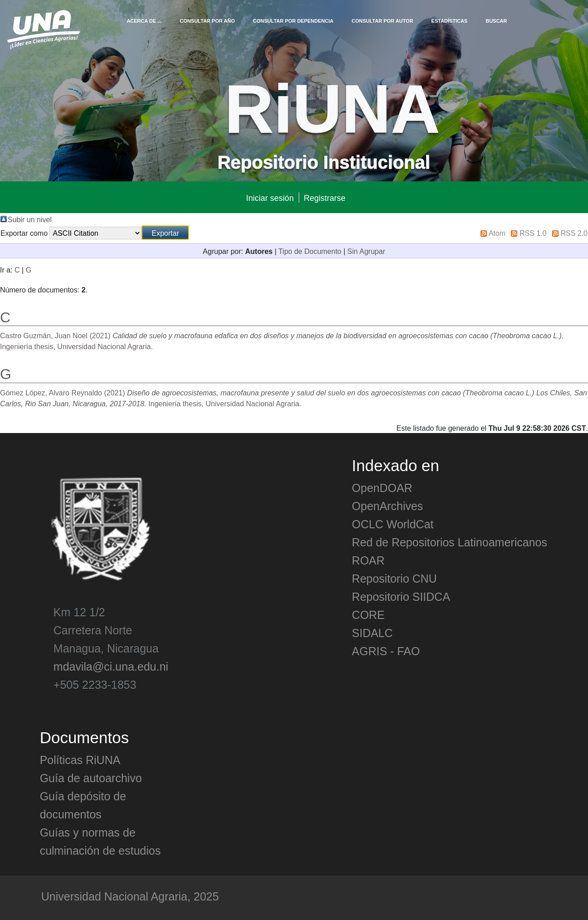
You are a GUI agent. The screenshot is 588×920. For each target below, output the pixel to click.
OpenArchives (387, 506)
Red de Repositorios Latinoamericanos (450, 542)
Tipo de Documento (310, 251)
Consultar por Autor (382, 20)
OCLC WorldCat (393, 524)
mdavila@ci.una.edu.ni (111, 666)
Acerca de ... (144, 20)
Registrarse (325, 197)
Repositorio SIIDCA (401, 596)
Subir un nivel (30, 219)
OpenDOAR (382, 487)
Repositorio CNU (394, 578)
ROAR (368, 560)
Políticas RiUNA (80, 759)
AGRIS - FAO (386, 651)
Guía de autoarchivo (91, 778)
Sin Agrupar (366, 251)
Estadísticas (449, 20)
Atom (497, 233)
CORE (368, 614)
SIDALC (372, 633)
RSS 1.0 (533, 233)
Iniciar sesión (270, 197)
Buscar (496, 20)
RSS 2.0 (574, 233)
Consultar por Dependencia (293, 20)
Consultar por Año (207, 20)
